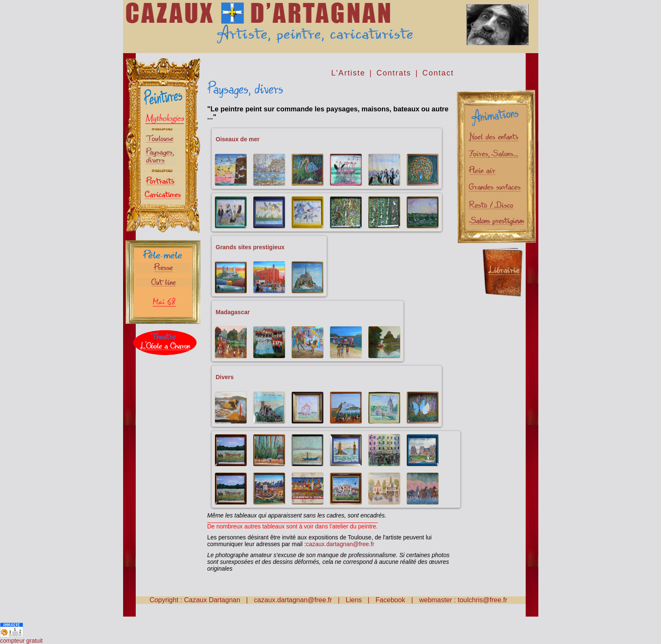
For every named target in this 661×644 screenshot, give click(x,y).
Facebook (391, 600)
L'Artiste (348, 73)
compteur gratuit (21, 641)
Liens (354, 600)
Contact (438, 73)
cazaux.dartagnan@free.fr (340, 544)
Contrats (394, 73)
